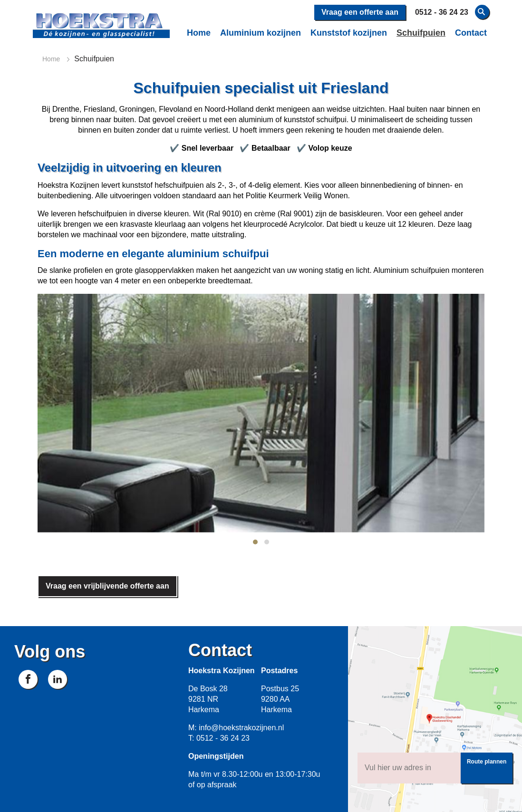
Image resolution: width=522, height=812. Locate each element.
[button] (255, 542)
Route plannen (487, 762)
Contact (471, 33)
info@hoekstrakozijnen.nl (241, 728)
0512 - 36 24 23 (223, 738)
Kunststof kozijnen (349, 33)
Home (199, 33)
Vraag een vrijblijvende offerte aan (107, 586)
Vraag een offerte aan (360, 12)
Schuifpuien (421, 33)
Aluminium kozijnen (261, 33)
